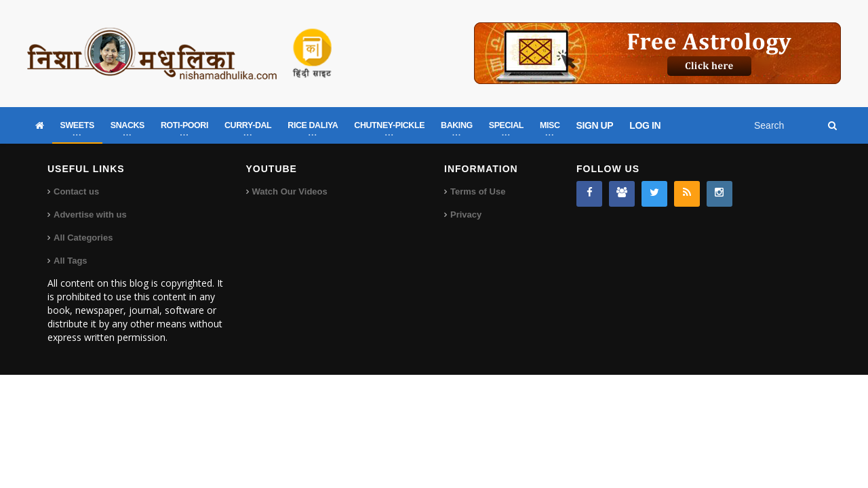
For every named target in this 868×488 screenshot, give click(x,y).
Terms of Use (478, 191)
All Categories (83, 238)
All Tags (71, 261)
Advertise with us (90, 215)
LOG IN (645, 125)
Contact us (76, 191)
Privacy (466, 215)
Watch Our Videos (290, 191)
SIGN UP (595, 125)
